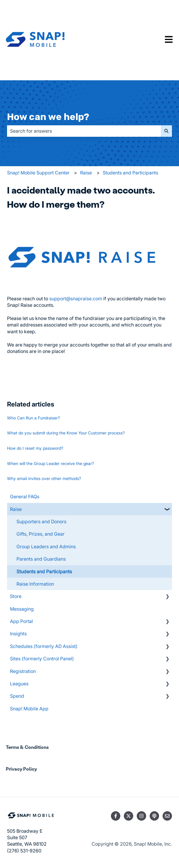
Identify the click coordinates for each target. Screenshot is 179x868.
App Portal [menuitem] (21, 621)
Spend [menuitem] (17, 696)
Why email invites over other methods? (44, 478)
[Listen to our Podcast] (154, 816)
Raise (86, 173)
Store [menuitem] (16, 596)
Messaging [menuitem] (22, 609)
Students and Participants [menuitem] (44, 572)
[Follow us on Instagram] (141, 816)
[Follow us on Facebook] (116, 816)
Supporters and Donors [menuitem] (41, 522)
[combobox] (84, 131)
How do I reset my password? (35, 448)
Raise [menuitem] (16, 509)
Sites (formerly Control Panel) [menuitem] (42, 659)
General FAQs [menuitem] (25, 497)
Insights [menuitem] (18, 634)
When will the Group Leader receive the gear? (50, 463)
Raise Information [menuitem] (35, 584)
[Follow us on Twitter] (129, 816)
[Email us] (167, 816)
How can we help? (48, 117)
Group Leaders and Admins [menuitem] (46, 547)
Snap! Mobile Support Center (38, 173)
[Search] (166, 131)
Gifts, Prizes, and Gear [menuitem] (40, 534)
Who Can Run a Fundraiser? (33, 418)
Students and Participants (130, 173)
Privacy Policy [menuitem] (21, 769)
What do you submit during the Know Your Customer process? (66, 433)
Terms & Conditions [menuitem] (27, 747)
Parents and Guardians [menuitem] (41, 559)
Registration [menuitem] (23, 671)
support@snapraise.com (76, 299)
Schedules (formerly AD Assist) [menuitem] (44, 646)
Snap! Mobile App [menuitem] (29, 709)
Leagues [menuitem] (19, 684)
